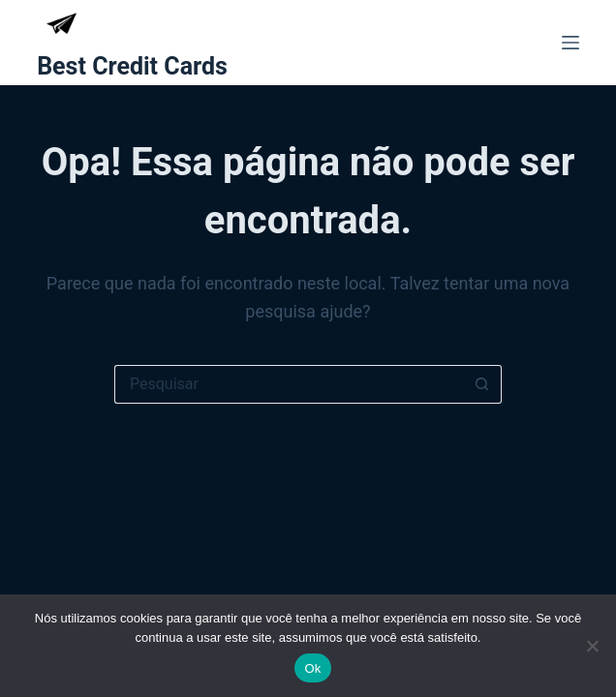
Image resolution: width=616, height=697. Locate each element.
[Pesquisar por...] (289, 384)
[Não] (592, 646)
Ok (312, 668)
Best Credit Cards (132, 66)
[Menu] (570, 43)
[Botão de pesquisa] (482, 384)
